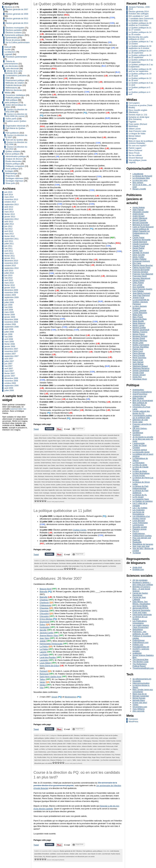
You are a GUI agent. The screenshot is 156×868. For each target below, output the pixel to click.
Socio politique (12, 169)
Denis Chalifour (76, 452)
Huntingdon (94, 463)
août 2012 (9, 221)
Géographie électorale (142, 615)
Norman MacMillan (141, 347)
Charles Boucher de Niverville (48, 444)
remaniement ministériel (95, 485)
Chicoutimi (44, 613)
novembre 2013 (11, 199)
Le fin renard (138, 497)
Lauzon (64, 471)
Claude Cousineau (141, 244)
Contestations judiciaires (16, 75)
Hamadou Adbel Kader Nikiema (102, 744)
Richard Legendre (46, 487)
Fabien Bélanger (84, 457)
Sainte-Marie (85, 490)
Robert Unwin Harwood (87, 487)
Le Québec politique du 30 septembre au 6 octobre (75, 4)
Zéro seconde (138, 711)
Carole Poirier (138, 237)
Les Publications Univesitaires (140, 622)
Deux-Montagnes (53, 563)
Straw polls (10, 183)
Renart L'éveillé (139, 189)
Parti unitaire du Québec (109, 479)
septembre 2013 (11, 204)
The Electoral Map (140, 659)
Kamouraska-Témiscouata (113, 468)
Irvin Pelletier (138, 291)
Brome (36, 444)
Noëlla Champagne (141, 345)
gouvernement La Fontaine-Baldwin (104, 563)
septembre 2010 (11, 268)
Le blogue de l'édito (137, 134)
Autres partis (11, 119)
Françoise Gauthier (78, 460)
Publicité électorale (14, 85)
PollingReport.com (141, 642)
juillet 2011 (9, 244)
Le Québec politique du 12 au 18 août (140, 79)
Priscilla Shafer (42, 757)
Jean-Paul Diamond (141, 295)
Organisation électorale (16, 126)
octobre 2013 (10, 202)
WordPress (133, 722)
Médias (8, 93)
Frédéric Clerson (72, 744)
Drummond (44, 622)
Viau (42, 688)
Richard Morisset (70, 757)
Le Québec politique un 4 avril (139, 93)
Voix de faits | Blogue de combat (143, 549)
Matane (53, 474)
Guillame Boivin (87, 744)
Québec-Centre (80, 530)
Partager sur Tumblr (50, 429)
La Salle (53, 471)
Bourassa (116, 441)
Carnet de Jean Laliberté (139, 598)
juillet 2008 (9, 332)
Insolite (8, 49)
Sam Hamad (138, 362)
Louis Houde (38, 474)
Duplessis (37, 454)
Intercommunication (141, 683)
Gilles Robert (138, 283)
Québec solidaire (13, 151)
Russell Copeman (106, 757)
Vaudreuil (86, 496)
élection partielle (105, 454)
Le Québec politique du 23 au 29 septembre (140, 52)
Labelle (59, 471)
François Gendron (140, 272)
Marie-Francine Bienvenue (81, 752)
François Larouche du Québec (142, 425)
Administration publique (16, 156)
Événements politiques (14, 35)
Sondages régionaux (14, 181)
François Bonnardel (141, 270)
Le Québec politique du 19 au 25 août (140, 75)
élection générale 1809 (82, 454)
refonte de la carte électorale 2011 (13, 72)
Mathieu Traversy (140, 332)
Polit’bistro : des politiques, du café (140, 633)
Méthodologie (11, 173)
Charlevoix (44, 603)
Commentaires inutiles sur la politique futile (142, 416)
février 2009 (10, 315)
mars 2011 (9, 253)
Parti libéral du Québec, (88, 735)
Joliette (43, 641)
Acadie (92, 435)
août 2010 (9, 271)
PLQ (41, 485)
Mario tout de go (140, 694)
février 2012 (10, 236)
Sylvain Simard (139, 375)
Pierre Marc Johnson (78, 482)
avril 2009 (9, 310)
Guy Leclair (137, 285)
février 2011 (10, 256)
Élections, (77, 735)
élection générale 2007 (59, 744)
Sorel (41, 493)
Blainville (97, 441)
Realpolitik (137, 542)
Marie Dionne (68, 752)
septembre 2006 (11, 386)
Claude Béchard (46, 446)
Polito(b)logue (139, 640)
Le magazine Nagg (141, 499)
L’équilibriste (138, 174)
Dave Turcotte (139, 255)
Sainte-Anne (76, 490)
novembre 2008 (11, 322)
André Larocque (103, 738)
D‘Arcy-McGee (46, 619)
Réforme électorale (14, 90)
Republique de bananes (143, 544)
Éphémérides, (65, 435)
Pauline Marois (115, 854)
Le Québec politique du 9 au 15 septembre (141, 61)
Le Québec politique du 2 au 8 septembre (141, 66)
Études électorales (13, 161)
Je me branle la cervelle (143, 437)
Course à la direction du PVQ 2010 (16, 148)
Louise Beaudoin (140, 313)
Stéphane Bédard (140, 366)
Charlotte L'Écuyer (77, 741)
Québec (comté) (61, 485)
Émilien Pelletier (140, 259)
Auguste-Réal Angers (54, 441)
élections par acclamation (85, 563)
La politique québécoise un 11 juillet (62, 511)
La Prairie (44, 655)
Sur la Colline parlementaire (18, 42)
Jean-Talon (44, 638)
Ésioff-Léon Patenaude (72, 457)
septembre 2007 (11, 356)
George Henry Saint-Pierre (104, 460)
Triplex (135, 705)
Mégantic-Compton (80, 474)
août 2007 (9, 359)
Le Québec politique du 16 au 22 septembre (140, 56)
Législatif (8, 54)
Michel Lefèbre (110, 752)
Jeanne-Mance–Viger (49, 635)
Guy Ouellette (138, 287)
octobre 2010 (10, 265)
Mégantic (71, 474)
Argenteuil (105, 438)
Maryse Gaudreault (141, 330)
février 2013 (10, 214)
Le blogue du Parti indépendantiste (140, 487)
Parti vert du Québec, (112, 735)
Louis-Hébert (45, 663)
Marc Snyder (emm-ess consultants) (143, 691)
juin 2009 (8, 305)
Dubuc (42, 624)
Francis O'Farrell (46, 460)
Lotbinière (118, 471)
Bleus (103, 441)
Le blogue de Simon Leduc (141, 483)
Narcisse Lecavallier (62, 566)
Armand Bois (113, 438)
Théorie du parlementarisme (11, 62)
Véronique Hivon (140, 379)
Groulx (54, 697)
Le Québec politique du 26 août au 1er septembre (140, 70)
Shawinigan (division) (96, 490)
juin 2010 (8, 275)
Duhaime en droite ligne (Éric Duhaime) (139, 118)
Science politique (12, 154)
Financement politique (15, 80)
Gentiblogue (138, 433)
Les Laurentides (78, 471)
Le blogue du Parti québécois (140, 492)
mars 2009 (9, 312)
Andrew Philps (51, 438)
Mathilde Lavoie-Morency (97, 752)
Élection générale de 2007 (17, 9)
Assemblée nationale (41, 441)
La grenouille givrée (141, 452)
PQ (44, 485)
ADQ (97, 435)
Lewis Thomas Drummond (92, 471)
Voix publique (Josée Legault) (138, 161)
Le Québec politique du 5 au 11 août (141, 84)
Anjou (73, 438)
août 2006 (9, 388)
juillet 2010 (9, 273)
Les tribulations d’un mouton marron (141, 517)
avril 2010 (9, 280)
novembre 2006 (11, 381)
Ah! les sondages (140, 580)
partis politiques (11, 102)
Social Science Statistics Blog (143, 656)
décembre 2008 (11, 319)
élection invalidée (95, 454)
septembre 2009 (11, 297)
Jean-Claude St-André (94, 854)
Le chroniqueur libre (141, 178)
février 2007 (10, 373)
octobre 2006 (10, 383)
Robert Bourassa (64, 487)
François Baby (56, 460)
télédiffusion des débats (93, 493)
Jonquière (45, 468)
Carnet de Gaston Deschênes (140, 594)
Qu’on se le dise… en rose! (142, 186)
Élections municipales (15, 28)
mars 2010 (9, 283)
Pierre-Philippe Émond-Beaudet (87, 755)
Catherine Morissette (142, 240)
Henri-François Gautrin (142, 289)
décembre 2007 (11, 349)
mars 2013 (9, 212)
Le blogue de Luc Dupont (140, 618)
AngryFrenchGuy (140, 394)
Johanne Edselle (87, 746)
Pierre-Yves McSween (104, 755)
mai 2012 (8, 229)
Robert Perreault (74, 487)
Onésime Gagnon (55, 479)
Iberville (43, 630)
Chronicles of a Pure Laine (141, 408)
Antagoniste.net (139, 396)
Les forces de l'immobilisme (138, 513)
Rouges (97, 487)
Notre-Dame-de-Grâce (49, 666)
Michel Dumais (139, 698)
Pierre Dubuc (38, 857)
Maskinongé (46, 474)
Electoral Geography (141, 610)
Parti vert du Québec (14, 140)
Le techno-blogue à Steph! (141, 686)
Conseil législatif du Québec (63, 449)
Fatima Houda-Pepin (141, 267)
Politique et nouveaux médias (142, 637)
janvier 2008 (10, 346)
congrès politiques (74, 446)
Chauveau (44, 608)
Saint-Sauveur (67, 490)
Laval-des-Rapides (48, 657)
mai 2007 (8, 366)
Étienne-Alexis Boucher (143, 265)
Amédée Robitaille (93, 561)
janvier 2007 (10, 376)
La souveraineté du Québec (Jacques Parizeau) (141, 302)
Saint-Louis (59, 490)
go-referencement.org (142, 679)
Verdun (92, 496)
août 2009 (9, 300)
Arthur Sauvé (103, 561)
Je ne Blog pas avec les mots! (143, 440)
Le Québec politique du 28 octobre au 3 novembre (140, 24)
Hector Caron (56, 463)
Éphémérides (11, 38)
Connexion (133, 719)
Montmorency (49, 476)
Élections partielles (14, 30)
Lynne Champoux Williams (55, 752)
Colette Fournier (111, 741)
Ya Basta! (137, 553)
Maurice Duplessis (62, 474)
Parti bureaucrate (84, 479)
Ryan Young (116, 757)
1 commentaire (95, 760)
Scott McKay (138, 364)
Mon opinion (138, 182)
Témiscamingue (51, 496)
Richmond (44, 674)
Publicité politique (13, 98)
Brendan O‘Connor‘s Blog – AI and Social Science (141, 589)
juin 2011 (8, 246)
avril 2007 (9, 368)
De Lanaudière (61, 452)
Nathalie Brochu (48, 755)
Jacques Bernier (114, 463)
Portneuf (43, 671)
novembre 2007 (11, 351)
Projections (10, 176)
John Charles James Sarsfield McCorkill (105, 465)
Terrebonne (59, 496)
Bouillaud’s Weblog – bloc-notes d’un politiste (143, 583)
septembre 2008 (11, 327)
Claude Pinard (139, 246)
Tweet (36, 429)
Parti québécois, (100, 735)
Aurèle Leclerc (66, 441)
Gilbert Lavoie (135, 129)
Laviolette (70, 471)
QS (51, 757)
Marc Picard (138, 317)
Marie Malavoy (139, 323)
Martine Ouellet (139, 327)
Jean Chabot (51, 465)
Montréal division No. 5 (75, 476)
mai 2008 (8, 337)
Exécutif (8, 47)
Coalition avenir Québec (16, 121)
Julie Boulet (92, 468)
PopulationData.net (141, 647)
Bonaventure (109, 441)
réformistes (83, 485)
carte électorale (12, 68)
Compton (64, 446)
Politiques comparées (15, 166)
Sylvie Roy (137, 377)
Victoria (97, 496)
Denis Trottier (138, 257)
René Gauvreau (139, 358)
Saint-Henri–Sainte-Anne (50, 677)
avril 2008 (9, 339)
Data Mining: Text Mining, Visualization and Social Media (141, 604)
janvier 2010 (10, 288)
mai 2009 (8, 307)
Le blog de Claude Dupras (140, 468)
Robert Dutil (138, 360)
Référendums (11, 88)
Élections (8, 7)
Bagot (72, 441)
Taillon (42, 679)
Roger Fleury (96, 757)
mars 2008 (9, 342)
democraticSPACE (141, 608)
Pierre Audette (72, 755)
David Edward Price (50, 452)
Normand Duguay (44, 479)
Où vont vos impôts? (137, 146)
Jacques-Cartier (46, 633)
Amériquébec (138, 390)
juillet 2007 (9, 361)
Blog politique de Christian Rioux (140, 404)
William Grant (48, 498)
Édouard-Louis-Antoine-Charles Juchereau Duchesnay (57, 454)
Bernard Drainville (140, 223)
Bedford (77, 441)
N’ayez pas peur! (140, 702)
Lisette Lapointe (139, 310)
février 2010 (10, 285)
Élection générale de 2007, (66, 735)
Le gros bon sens (140, 180)
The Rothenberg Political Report (140, 665)
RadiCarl (136, 540)
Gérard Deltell (139, 280)
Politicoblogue (139, 533)
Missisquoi (41, 476)
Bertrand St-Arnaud (141, 225)
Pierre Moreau (139, 353)
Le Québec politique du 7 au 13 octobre (141, 43)
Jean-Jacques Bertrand (85, 465)
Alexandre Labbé (68, 738)
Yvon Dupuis (71, 498)
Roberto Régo (87, 757)
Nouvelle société (140, 527)
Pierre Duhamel (135, 150)
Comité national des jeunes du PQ (141, 412)
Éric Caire (137, 263)
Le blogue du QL (140, 495)
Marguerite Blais (140, 319)
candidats (53, 854)
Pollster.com (138, 645)
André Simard (138, 216)
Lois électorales (11, 66)
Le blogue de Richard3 (142, 176)
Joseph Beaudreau (55, 468)
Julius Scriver (100, 468)
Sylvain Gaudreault (141, 370)
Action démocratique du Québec (15, 106)
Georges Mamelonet (141, 278)
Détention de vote (140, 420)
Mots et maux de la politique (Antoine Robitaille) (141, 142)
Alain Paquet (138, 210)
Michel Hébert (135, 136)
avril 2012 (9, 231)
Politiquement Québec (142, 536)
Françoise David (140, 276)
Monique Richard (140, 336)
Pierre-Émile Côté (90, 482)
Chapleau (44, 600)
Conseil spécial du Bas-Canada (82, 449)
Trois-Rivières (68, 496)
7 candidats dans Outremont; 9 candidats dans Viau (141, 20)
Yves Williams (139, 709)
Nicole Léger (138, 343)
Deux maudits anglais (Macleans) (138, 111)
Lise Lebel (89, 749)
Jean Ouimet (83, 854)
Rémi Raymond (108, 485)
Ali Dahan (76, 738)
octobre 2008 (10, 324)
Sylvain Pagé (61, 493)
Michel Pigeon (139, 334)
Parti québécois (12, 133)
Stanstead (53, 493)
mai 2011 (8, 248)
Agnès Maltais (139, 207)
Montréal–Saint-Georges (101, 476)
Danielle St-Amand (141, 253)
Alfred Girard (43, 438)
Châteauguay (45, 605)
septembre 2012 (11, 219)
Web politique (11, 100)
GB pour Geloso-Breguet (140, 429)
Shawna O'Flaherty (56, 760)
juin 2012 (8, 226)
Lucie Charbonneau (40, 752)
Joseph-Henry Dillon (81, 468)
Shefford (105, 490)
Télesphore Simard (106, 493)
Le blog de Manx (140, 471)
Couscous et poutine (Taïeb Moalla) (140, 106)
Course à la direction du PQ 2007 (16, 136)
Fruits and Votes (140, 612)
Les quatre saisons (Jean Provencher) (141, 626)
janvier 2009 (10, 317)
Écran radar (138, 422)
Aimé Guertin (103, 435)
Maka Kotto (137, 315)
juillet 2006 (9, 390)
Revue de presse (13, 40)
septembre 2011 (11, 239)
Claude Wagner (56, 446)
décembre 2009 (11, 290)
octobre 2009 (10, 295)
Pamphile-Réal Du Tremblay (70, 479)
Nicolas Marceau (140, 340)
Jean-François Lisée (137, 131)
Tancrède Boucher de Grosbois (75, 493)
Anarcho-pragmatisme (142, 392)
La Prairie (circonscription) (42, 471)
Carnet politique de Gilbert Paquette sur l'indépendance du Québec (141, 232)
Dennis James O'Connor (88, 452)
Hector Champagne (67, 463)
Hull (89, 463)
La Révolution (138, 463)
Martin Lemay (138, 325)
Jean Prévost (60, 465)
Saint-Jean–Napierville (48, 490)
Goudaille (137, 681)
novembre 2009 (11, 292)
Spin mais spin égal (141, 546)
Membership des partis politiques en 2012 (138, 38)
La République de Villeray (140, 459)
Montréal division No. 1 (61, 476)
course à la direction (98, 449)
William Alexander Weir (107, 496)
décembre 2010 (11, 261)
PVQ (48, 757)
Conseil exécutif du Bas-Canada (90, 446)
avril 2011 (9, 251)
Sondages (9, 171)
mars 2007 (9, 371)
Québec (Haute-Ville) (73, 485)
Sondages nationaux (14, 178)
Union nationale (78, 496)
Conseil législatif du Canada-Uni (44, 449)
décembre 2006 (11, 378)
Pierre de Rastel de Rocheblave (51, 482)
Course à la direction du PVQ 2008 (16, 143)
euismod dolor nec (18, 409)
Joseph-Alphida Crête (68, 468)
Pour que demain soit (142, 538)
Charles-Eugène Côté (82, 444)
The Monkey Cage (141, 662)
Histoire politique (13, 164)
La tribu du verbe (140, 465)
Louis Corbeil (97, 749)
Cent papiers (134, 103)
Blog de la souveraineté (143, 400)
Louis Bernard (106, 854)
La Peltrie (44, 646)
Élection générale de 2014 (17, 23)
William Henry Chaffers (60, 498)
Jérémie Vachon (76, 746)
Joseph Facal (138, 297)
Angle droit (137, 567)
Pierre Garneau (66, 482)
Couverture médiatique (15, 95)
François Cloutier (66, 460)
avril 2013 (9, 209)
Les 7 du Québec (140, 508)
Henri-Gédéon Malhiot (80, 463)
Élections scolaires (14, 33)
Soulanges (46, 493)
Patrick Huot (138, 349)
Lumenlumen (138, 525)
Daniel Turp (137, 250)
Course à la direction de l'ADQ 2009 (16, 111)
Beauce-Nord (45, 589)
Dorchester (113, 452)
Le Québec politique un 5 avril (139, 88)
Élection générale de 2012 (17, 19)
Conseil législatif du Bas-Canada (110, 446)
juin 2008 (8, 334)
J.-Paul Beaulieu (103, 463)
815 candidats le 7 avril (139, 16)
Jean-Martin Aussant (141, 293)
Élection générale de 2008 (17, 14)
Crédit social (109, 449)
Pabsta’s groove (140, 529)
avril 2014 (9, 194)
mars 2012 (9, 234)
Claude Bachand (140, 242)
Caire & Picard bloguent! (143, 227)
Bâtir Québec (138, 398)
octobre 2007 (10, 354)
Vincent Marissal (136, 158)
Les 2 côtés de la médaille (140, 504)
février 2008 (10, 344)
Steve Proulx (134, 153)
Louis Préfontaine (140, 523)
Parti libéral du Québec (15, 128)
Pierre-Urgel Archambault (104, 482)
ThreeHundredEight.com (143, 668)
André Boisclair (115, 851)
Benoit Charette (139, 220)
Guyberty (136, 435)
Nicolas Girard (139, 338)
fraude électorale (90, 460)
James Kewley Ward (40, 465)
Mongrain (133, 138)
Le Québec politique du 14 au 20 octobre (140, 33)
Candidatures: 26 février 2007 (58, 578)
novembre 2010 (11, 263)
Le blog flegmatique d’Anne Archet (141, 474)
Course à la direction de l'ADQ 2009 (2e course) (16, 115)
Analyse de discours (14, 159)
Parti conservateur (96, 479)
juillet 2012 (9, 224)
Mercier (89, 474)
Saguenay (109, 487)
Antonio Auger (80, 438)
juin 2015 (8, 192)
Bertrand (91, 441)
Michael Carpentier (141, 696)
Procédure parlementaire (16, 57)
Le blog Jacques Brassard (140, 307)
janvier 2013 (10, 217)
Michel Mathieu (96, 474)
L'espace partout (140, 450)
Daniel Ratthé (138, 248)
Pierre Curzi (138, 351)
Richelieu (55, 487)
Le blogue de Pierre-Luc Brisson (143, 479)
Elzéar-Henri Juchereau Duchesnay (53, 457)
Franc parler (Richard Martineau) (138, 125)
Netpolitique (138, 629)
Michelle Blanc (139, 700)
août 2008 (9, 329)
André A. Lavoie (85, 738)
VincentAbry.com (140, 707)
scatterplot (137, 653)
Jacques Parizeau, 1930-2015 (139, 8)
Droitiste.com (138, 569)
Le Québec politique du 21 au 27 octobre (140, 29)
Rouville (103, 487)
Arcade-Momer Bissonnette (93, 438)
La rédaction (10, 52)
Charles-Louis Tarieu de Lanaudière (100, 444)
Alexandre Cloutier (141, 212)
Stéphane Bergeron (141, 368)
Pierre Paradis (139, 355)
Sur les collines (135, 155)
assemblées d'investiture (42, 854)
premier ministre (50, 485)
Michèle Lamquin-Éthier (109, 474)
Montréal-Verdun (88, 476)
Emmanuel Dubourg (141, 261)
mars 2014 (9, 197)
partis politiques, (39, 738)
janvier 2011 (10, 258)
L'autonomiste (139, 443)
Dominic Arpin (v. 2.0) (138, 115)
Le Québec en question (143, 501)
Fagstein (132, 122)
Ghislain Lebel (74, 854)
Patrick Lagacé (135, 148)
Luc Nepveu (114, 749)
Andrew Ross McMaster (64, 438)
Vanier (42, 682)
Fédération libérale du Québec (99, 457)
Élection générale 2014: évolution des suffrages (139, 13)
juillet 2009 (9, 302)
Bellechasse (84, 441)
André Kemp (94, 738)
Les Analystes (139, 510)
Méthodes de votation (15, 83)
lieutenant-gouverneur (107, 471)
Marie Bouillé (138, 321)
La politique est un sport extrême (143, 455)
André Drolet (138, 214)
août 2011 (9, 241)
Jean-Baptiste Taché (71, 465)
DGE (8, 78)
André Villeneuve (140, 218)
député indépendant (103, 452)
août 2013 (9, 207)
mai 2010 (8, 278)
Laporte (43, 652)
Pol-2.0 (136, 531)
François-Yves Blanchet (143, 274)
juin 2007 (8, 364)
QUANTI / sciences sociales (141, 650)
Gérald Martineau (46, 463)
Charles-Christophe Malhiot (66, 444)
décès (69, 452)
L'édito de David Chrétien (139, 446)
